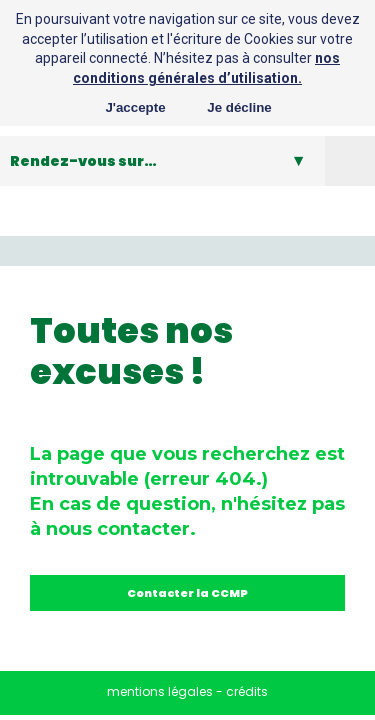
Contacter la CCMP (187, 593)
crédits (247, 691)
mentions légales (160, 691)
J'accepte (135, 107)
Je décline (239, 107)
